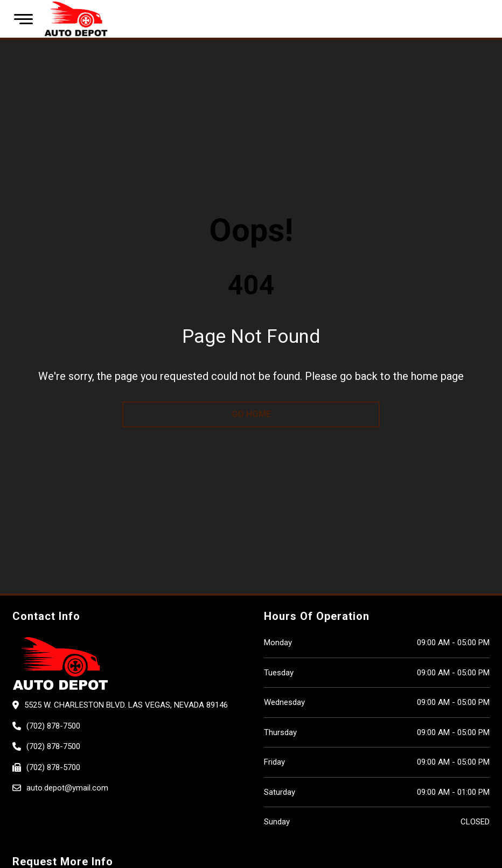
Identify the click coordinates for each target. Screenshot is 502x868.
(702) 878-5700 (53, 767)
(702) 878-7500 (53, 726)
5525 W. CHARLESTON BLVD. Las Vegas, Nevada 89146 (126, 705)
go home (251, 414)
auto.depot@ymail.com (67, 788)
